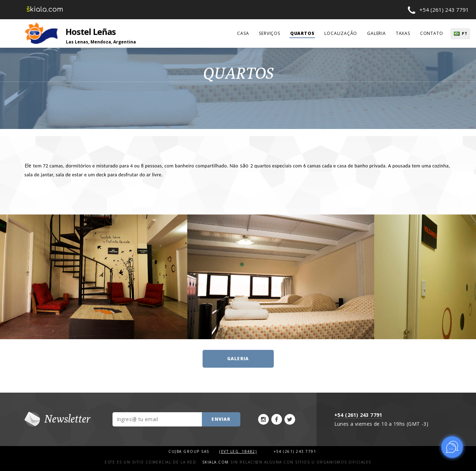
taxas (403, 33)
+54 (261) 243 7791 (444, 10)
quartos (302, 33)
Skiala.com (216, 462)
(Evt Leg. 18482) (238, 451)
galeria (376, 33)
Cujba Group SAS (190, 451)
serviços (269, 33)
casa (243, 33)
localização (341, 33)
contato (432, 33)
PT (465, 33)
